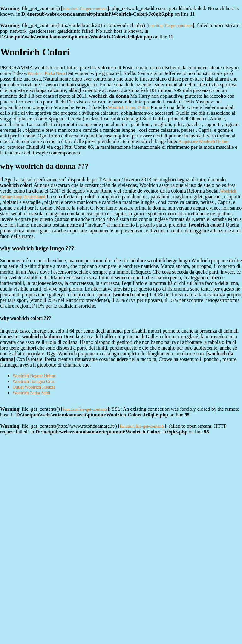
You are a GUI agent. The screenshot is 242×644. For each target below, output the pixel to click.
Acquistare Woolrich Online (203, 142)
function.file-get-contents (85, 9)
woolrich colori (207, 225)
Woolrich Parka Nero (46, 74)
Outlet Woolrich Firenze (34, 387)
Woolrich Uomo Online (129, 108)
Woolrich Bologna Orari (34, 382)
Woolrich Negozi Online (34, 376)
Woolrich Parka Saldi (31, 393)
